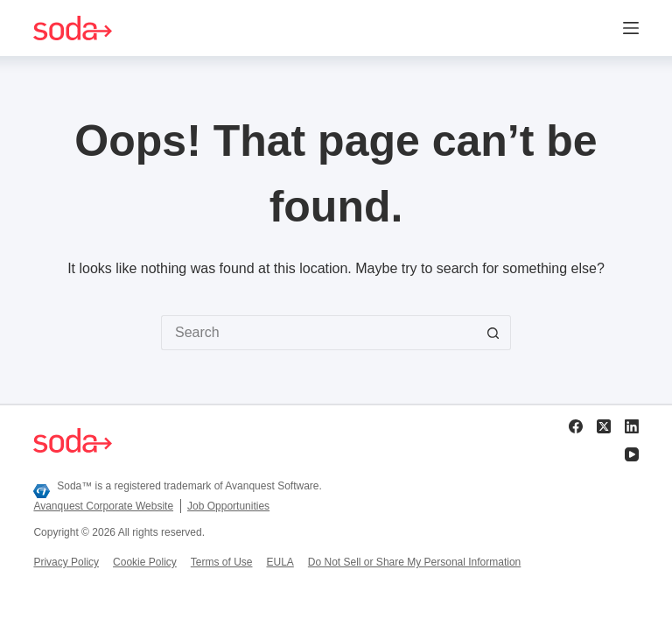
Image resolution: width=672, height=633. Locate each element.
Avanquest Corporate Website (103, 506)
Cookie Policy (145, 562)
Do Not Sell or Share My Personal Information (414, 562)
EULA (280, 562)
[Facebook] (576, 426)
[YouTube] (632, 454)
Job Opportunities (228, 506)
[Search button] (493, 333)
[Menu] (631, 28)
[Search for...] (318, 333)
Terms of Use (222, 562)
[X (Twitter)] (604, 426)
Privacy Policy (66, 562)
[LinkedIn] (632, 426)
